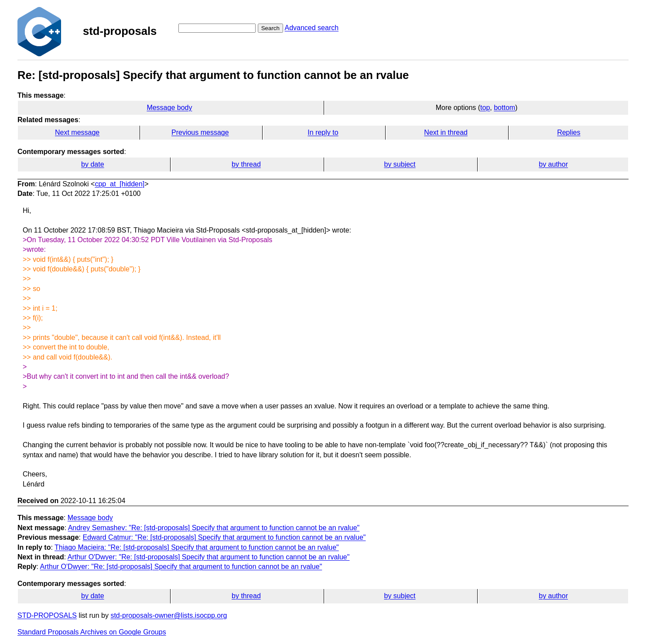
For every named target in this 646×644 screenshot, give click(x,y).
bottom (504, 108)
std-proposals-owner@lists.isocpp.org (169, 615)
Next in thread (446, 132)
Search (270, 28)
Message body (169, 108)
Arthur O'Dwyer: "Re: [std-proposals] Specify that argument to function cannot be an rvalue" (209, 557)
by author (553, 164)
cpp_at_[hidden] (120, 184)
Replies (569, 132)
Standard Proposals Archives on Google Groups (92, 632)
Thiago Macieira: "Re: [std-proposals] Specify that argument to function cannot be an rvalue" (197, 547)
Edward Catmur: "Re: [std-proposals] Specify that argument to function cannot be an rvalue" (224, 537)
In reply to (323, 132)
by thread (246, 164)
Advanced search (311, 28)
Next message (77, 132)
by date (92, 164)
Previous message (200, 132)
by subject (400, 164)
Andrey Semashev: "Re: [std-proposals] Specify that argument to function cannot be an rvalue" (214, 528)
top (485, 108)
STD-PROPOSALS (47, 615)
